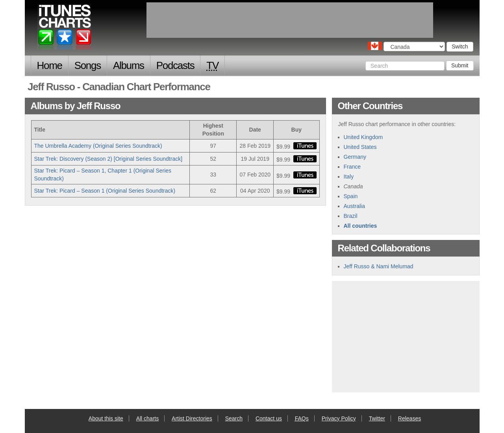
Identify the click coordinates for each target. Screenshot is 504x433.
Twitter (377, 418)
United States (360, 147)
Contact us (269, 418)
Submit (460, 65)
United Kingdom (363, 137)
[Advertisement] (406, 336)
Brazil (351, 216)
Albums (129, 65)
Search (234, 418)
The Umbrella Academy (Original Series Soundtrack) (98, 146)
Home (50, 65)
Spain (351, 196)
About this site (106, 418)
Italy (349, 177)
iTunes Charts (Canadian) (65, 29)
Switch (460, 46)
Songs (88, 65)
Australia (354, 206)
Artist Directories (192, 418)
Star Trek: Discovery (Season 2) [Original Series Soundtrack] (108, 159)
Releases (409, 418)
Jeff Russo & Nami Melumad (379, 266)
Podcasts (175, 65)
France (352, 167)
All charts (148, 418)
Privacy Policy (339, 418)
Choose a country (375, 46)
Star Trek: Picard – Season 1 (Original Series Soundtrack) (105, 191)
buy (305, 146)
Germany (355, 157)
